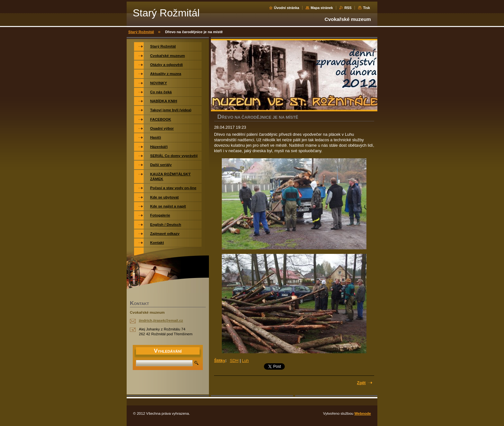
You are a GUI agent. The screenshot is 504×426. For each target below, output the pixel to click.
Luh (245, 361)
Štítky (220, 361)
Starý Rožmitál (141, 32)
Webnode (363, 413)
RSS (348, 8)
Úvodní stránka (287, 8)
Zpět (361, 383)
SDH (234, 361)
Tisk (366, 8)
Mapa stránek (322, 8)
